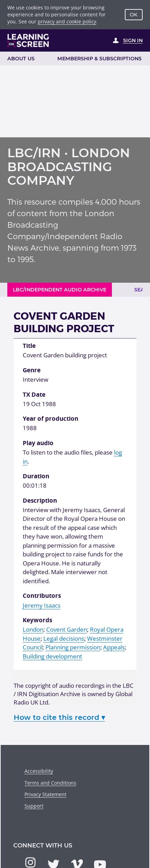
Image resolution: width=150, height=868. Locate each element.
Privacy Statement (45, 794)
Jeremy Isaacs (42, 605)
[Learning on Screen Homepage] (28, 40)
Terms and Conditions (50, 783)
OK (134, 15)
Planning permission (73, 647)
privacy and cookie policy (67, 21)
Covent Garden (67, 629)
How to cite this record (59, 717)
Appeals (114, 647)
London (33, 629)
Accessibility (39, 771)
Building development (52, 656)
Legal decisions (64, 638)
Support (34, 806)
